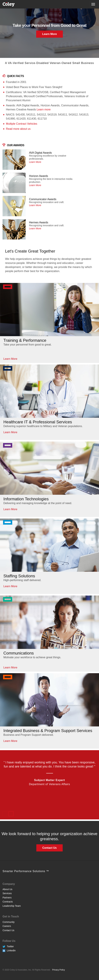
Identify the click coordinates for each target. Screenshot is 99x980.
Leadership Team (12, 906)
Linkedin (11, 950)
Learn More (49, 34)
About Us (7, 889)
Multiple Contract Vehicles (22, 124)
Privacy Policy (58, 970)
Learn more (44, 109)
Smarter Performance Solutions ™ (26, 871)
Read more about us (18, 129)
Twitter (10, 946)
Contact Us (8, 930)
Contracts (8, 902)
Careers (7, 926)
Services (7, 893)
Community (9, 922)
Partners (7, 898)
